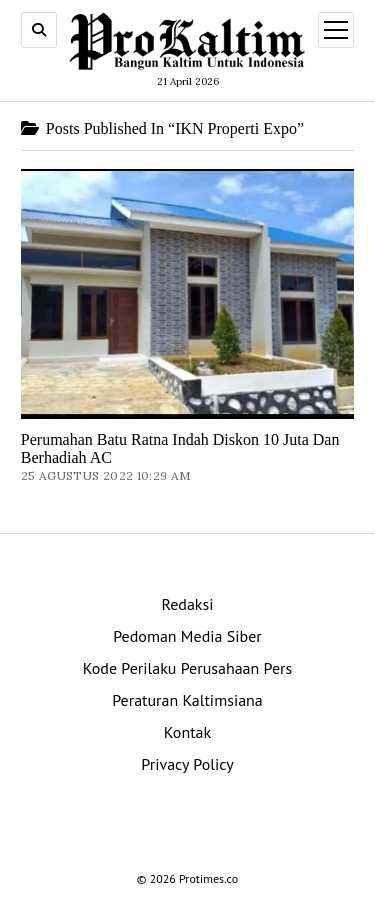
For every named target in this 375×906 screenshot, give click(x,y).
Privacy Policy (187, 764)
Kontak (187, 732)
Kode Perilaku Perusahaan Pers (188, 668)
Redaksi (187, 604)
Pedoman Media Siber (187, 636)
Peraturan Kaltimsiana (187, 700)
